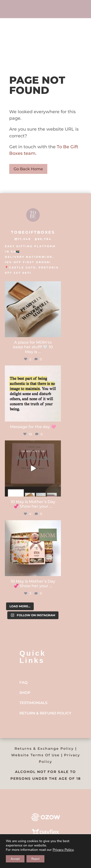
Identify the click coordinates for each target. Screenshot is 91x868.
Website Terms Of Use (35, 755)
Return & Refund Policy (45, 713)
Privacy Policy (63, 850)
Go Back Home (28, 169)
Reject (35, 859)
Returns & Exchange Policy (44, 749)
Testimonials (33, 703)
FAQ (24, 682)
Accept (15, 859)
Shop (25, 693)
